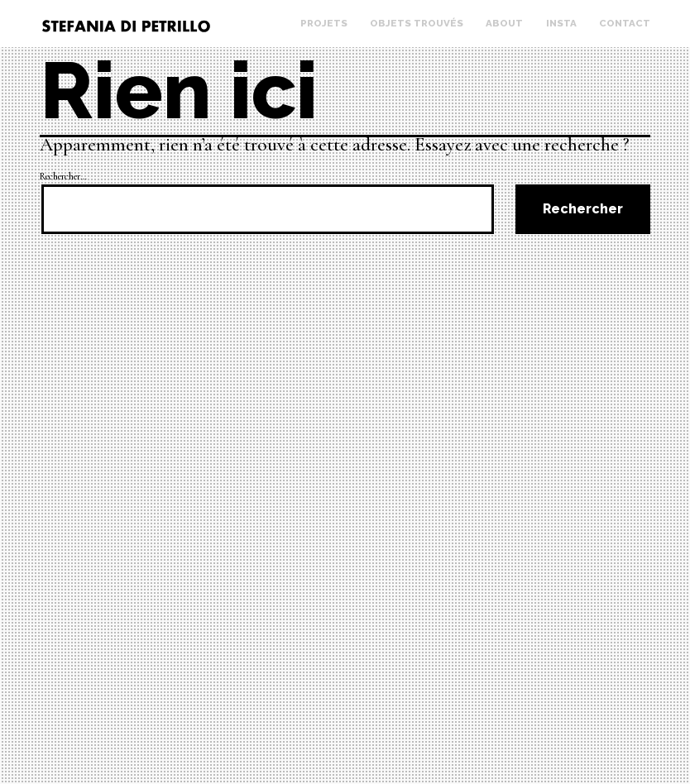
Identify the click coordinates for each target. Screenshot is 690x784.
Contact (625, 23)
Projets (324, 23)
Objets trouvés (417, 23)
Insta (561, 23)
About (504, 23)
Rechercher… (63, 176)
